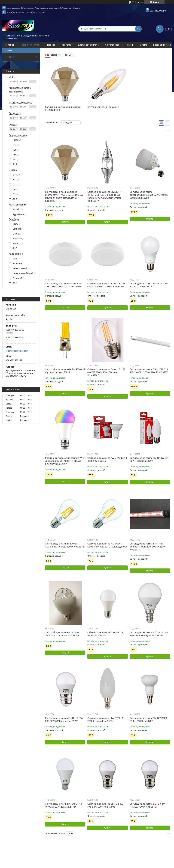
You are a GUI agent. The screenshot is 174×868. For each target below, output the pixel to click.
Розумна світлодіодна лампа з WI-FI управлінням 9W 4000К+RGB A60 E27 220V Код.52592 (65, 461)
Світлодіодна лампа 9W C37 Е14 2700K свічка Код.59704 (105, 719)
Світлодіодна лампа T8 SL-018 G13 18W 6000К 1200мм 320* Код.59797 (149, 371)
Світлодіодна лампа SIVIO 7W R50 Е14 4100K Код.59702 (149, 719)
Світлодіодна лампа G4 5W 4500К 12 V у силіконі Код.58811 (65, 371)
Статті (143, 45)
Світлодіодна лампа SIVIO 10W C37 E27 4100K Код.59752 (149, 459)
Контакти (67, 45)
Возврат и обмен (162, 45)
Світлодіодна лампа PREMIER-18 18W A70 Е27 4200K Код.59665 (63, 805)
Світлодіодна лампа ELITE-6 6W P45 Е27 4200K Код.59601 (148, 805)
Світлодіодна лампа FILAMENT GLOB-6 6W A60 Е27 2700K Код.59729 (65, 545)
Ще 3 (14, 199)
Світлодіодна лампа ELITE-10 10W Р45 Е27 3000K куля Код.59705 (64, 719)
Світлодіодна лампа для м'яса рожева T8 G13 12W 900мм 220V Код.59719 (147, 547)
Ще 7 (14, 248)
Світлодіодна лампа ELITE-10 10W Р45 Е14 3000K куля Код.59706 (149, 634)
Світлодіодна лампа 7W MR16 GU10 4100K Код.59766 (107, 459)
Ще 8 (14, 164)
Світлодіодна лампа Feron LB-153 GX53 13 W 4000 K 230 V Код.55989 (106, 285)
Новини (130, 45)
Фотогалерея (112, 45)
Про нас (51, 45)
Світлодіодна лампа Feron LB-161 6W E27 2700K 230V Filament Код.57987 (106, 372)
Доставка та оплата (88, 45)
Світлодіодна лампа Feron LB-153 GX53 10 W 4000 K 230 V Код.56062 (64, 285)
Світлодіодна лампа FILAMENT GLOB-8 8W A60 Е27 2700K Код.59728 (107, 545)
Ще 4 (14, 283)
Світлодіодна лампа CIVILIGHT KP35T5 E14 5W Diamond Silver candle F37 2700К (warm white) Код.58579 (105, 196)
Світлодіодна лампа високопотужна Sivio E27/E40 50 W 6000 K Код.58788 (149, 195)
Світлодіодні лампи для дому (103, 107)
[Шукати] (138, 29)
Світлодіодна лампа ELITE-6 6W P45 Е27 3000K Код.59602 (105, 805)
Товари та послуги (30, 45)
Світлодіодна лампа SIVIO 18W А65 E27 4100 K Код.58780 (149, 285)
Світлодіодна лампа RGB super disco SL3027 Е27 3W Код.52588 (62, 634)
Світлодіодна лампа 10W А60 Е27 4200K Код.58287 (106, 634)
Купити (65, 222)
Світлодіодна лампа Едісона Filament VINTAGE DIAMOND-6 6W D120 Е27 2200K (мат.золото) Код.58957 (64, 196)
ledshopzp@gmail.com (17, 351)
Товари (11, 57)
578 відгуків (138, 2)
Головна (10, 45)
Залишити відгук (158, 10)
